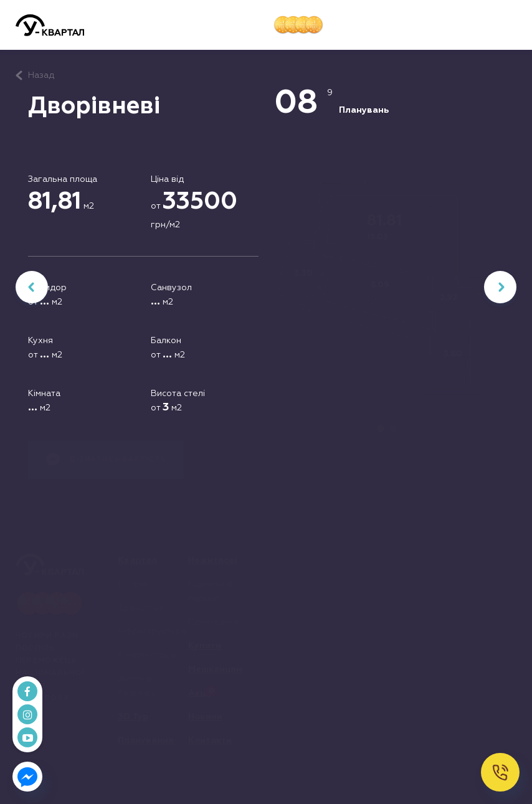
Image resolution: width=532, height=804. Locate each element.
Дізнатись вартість (106, 460)
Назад (41, 75)
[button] (506, 25)
